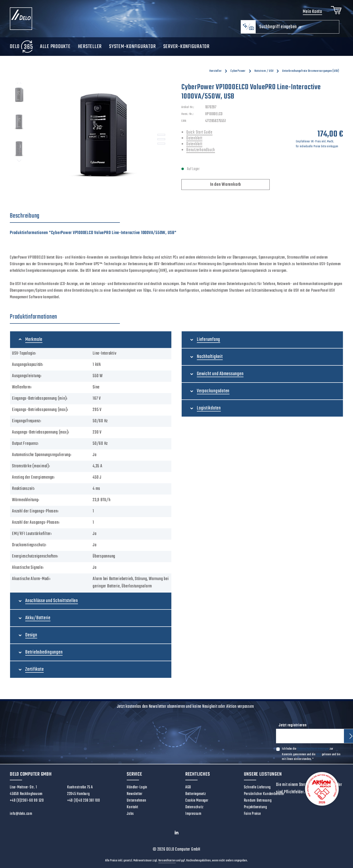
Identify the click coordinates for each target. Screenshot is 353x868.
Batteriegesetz (196, 794)
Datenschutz (194, 807)
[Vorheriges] (19, 83)
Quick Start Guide (199, 132)
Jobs (130, 814)
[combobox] (297, 27)
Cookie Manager (197, 801)
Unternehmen (136, 801)
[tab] (65, 216)
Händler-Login (137, 787)
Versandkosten (167, 861)
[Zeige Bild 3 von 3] (161, 144)
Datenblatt (194, 138)
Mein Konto (312, 12)
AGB (319, 754)
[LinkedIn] (177, 834)
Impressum (193, 814)
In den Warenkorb (226, 185)
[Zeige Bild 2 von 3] (161, 139)
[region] (91, 135)
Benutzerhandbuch (201, 150)
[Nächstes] (19, 161)
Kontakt (132, 807)
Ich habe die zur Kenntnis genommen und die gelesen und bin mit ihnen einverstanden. (311, 754)
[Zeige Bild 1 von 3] (161, 135)
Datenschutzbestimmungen (313, 749)
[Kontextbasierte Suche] (248, 27)
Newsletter (135, 794)
